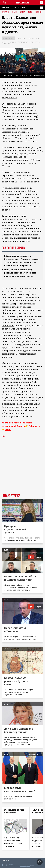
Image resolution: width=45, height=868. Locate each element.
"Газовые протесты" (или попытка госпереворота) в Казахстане (21, 43)
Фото (30, 12)
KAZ (4, 8)
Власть (39, 38)
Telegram (33, 426)
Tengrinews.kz (9, 98)
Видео (23, 12)
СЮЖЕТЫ (38, 12)
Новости (6, 12)
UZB (19, 8)
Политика (31, 38)
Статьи (15, 12)
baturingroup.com (25, 866)
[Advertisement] (22, 469)
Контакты (6, 860)
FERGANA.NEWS (23, 3)
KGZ (8, 8)
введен (28, 379)
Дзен (8, 429)
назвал (31, 388)
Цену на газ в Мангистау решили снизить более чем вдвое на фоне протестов (20, 273)
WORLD (24, 8)
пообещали (8, 326)
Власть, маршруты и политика (14, 811)
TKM (15, 8)
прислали (19, 413)
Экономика (21, 38)
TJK (11, 8)
